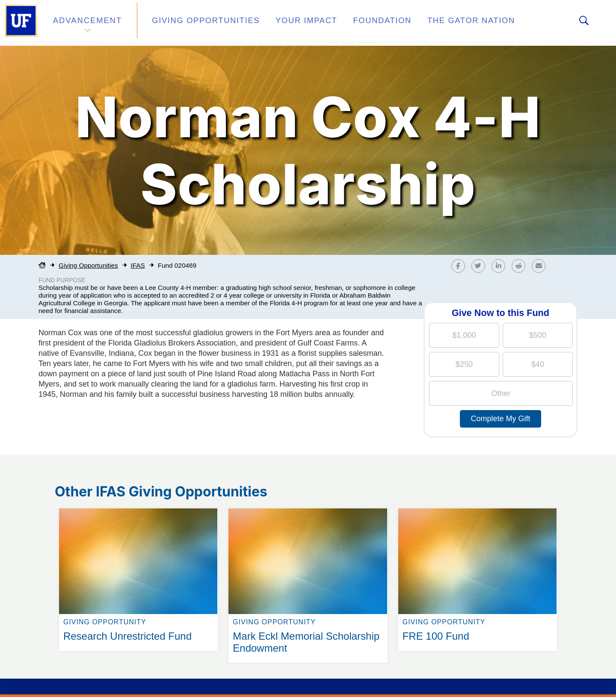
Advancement (87, 23)
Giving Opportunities (195, 23)
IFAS (138, 265)
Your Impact (285, 23)
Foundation (353, 23)
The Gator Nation (433, 23)
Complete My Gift (500, 419)
